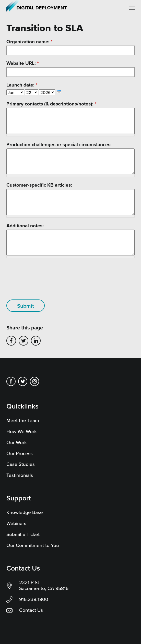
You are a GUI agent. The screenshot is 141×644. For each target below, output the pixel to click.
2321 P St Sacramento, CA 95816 (44, 585)
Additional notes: (25, 226)
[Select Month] (15, 92)
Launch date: (22, 85)
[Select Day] (32, 92)
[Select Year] (47, 92)
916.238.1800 (34, 599)
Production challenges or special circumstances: (59, 144)
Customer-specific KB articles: (39, 185)
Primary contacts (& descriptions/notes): (51, 104)
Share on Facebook (11, 341)
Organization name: (30, 42)
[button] (132, 8)
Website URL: (23, 63)
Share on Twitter (24, 341)
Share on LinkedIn (36, 341)
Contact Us (31, 610)
